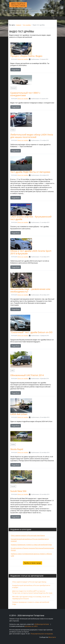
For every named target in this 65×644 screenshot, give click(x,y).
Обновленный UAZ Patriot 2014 (27, 375)
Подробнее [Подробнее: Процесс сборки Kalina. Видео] (16, 70)
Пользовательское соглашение (42, 634)
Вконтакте (52, 637)
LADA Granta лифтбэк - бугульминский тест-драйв (31, 218)
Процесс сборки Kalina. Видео (26, 56)
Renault (14, 88)
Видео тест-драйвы (23, 59)
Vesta (13, 130)
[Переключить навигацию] (62, 2)
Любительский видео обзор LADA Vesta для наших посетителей (32, 136)
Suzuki (13, 486)
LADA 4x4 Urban (19, 414)
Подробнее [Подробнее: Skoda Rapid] (16, 465)
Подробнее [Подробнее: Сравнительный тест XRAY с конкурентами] (16, 107)
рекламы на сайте (31, 626)
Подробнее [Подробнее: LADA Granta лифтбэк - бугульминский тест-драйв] (16, 233)
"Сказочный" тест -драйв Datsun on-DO (31, 332)
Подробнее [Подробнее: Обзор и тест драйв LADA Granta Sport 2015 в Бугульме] (16, 267)
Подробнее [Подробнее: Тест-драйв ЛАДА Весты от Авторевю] (16, 198)
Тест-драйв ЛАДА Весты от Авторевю (30, 172)
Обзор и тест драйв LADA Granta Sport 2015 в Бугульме (31, 252)
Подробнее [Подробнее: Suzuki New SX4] (16, 517)
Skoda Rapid (17, 449)
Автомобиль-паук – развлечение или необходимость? (30, 290)
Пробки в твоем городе (32, 563)
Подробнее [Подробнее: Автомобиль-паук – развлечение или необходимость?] (16, 309)
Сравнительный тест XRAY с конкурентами (25, 94)
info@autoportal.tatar (42, 624)
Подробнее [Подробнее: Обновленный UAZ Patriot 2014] (16, 393)
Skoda (13, 444)
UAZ (12, 370)
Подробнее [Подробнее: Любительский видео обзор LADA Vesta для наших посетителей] (16, 151)
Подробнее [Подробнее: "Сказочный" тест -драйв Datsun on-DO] (16, 346)
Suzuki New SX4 (18, 491)
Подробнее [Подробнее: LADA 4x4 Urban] (16, 426)
